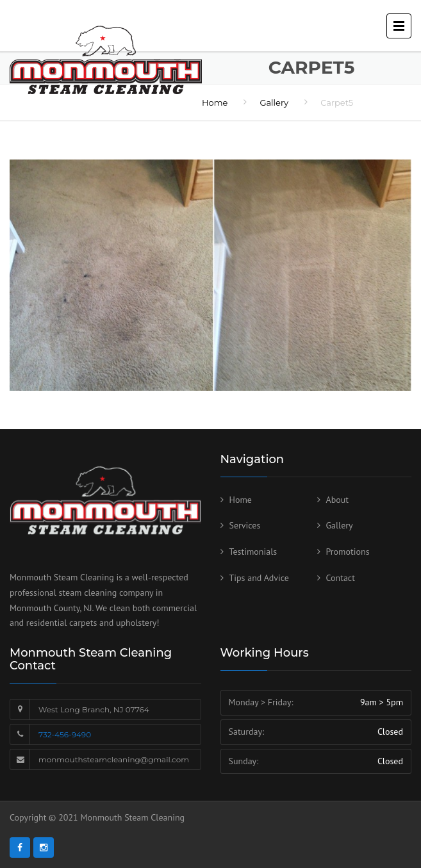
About (338, 500)
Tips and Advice (259, 578)
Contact (341, 578)
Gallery (340, 525)
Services (245, 525)
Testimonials (253, 552)
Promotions (348, 552)
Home (241, 500)
